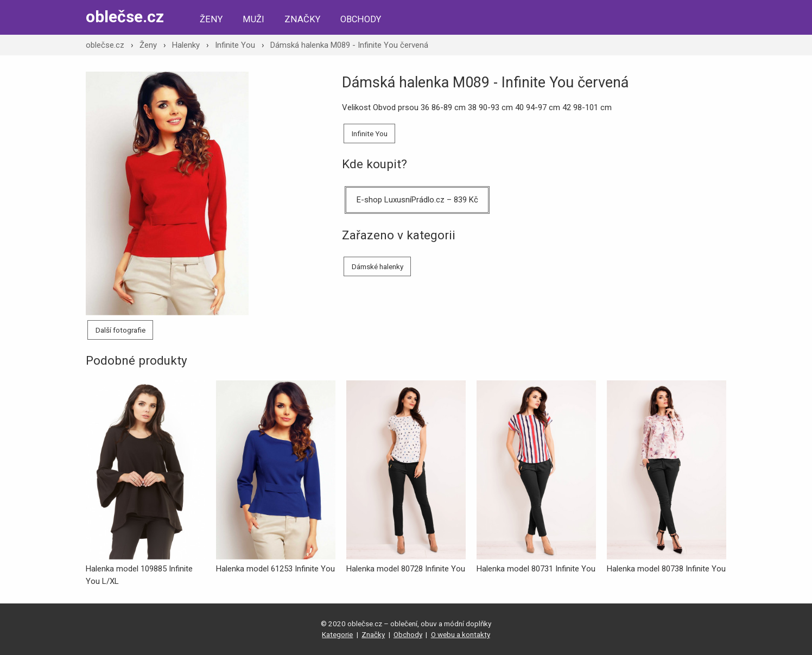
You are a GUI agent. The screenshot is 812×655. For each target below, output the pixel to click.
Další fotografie (120, 330)
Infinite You (235, 45)
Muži (253, 19)
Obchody (361, 19)
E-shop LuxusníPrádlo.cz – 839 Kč (417, 200)
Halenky (186, 45)
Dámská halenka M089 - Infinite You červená (349, 45)
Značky (302, 19)
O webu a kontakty (461, 634)
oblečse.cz (125, 17)
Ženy (211, 19)
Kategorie (337, 634)
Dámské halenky (378, 266)
